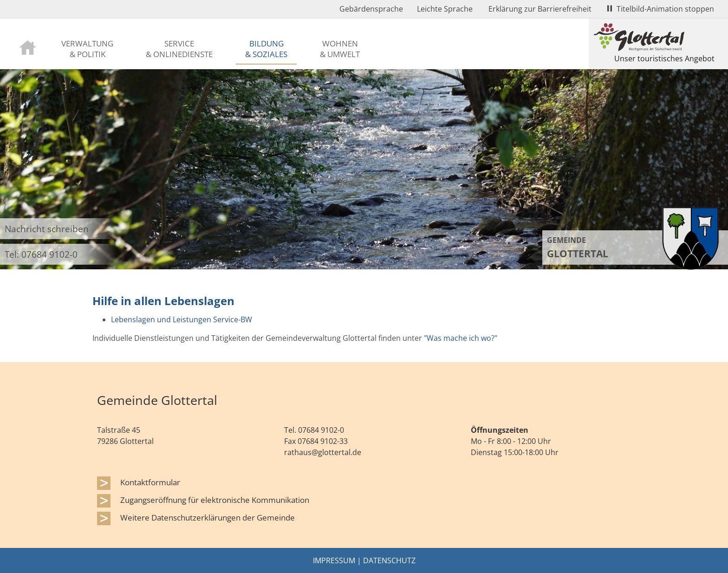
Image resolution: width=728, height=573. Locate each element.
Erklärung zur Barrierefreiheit (540, 9)
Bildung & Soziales (266, 49)
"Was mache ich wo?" (461, 338)
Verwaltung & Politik (87, 49)
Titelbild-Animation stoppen (661, 9)
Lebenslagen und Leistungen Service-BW (182, 319)
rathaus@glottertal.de (323, 452)
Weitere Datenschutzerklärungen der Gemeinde (208, 517)
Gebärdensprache (371, 9)
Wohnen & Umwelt (340, 49)
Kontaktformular (150, 482)
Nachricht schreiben (47, 229)
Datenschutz (389, 560)
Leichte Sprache (445, 9)
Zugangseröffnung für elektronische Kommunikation (215, 500)
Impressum (334, 560)
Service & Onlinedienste (179, 49)
